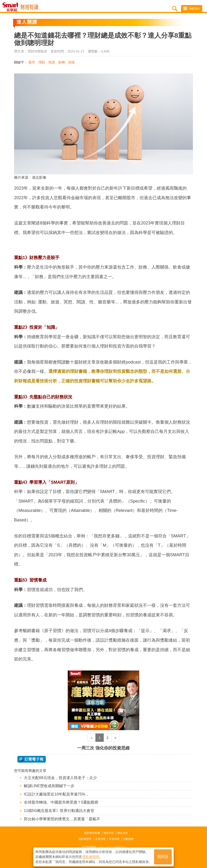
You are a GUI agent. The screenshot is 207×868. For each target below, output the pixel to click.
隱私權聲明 (85, 839)
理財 (42, 62)
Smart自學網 (12, 7)
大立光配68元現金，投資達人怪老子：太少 (60, 778)
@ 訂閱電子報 (32, 759)
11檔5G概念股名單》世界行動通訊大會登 (59, 811)
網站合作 (123, 833)
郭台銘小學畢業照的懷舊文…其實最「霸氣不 (62, 819)
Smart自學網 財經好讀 (31, 7)
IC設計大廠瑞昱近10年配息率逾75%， (57, 794)
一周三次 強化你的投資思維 (103, 748)
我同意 (163, 856)
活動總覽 (128, 839)
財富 (72, 62)
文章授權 (100, 839)
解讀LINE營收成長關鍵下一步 (49, 786)
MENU (192, 8)
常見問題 (114, 839)
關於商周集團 (92, 833)
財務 (62, 62)
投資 (52, 62)
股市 (32, 62)
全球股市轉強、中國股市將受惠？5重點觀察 (61, 802)
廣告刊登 (109, 833)
